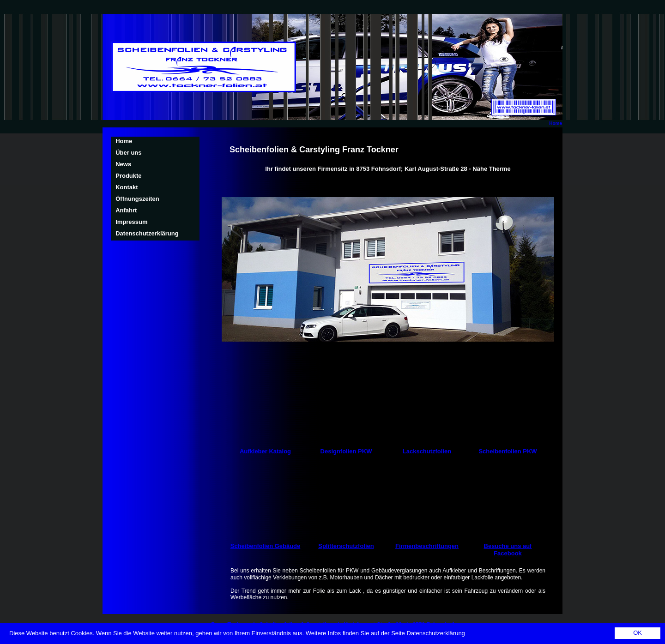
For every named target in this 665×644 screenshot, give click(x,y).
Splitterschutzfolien (346, 546)
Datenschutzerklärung (147, 233)
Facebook (508, 553)
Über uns (128, 153)
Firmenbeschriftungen (427, 546)
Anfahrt (126, 210)
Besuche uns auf (508, 546)
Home (556, 123)
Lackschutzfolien (427, 451)
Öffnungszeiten (137, 199)
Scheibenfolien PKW (508, 451)
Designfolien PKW (346, 451)
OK (638, 633)
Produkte (128, 176)
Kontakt (127, 187)
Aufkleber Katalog (265, 451)
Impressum (131, 222)
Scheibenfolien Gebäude (266, 546)
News (123, 164)
